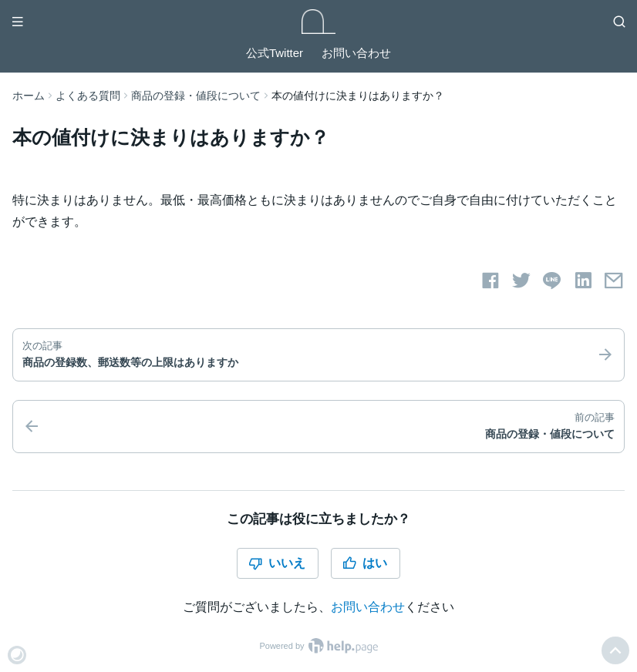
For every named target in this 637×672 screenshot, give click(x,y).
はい (365, 563)
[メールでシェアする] (614, 281)
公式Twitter (275, 53)
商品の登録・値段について (196, 96)
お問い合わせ (356, 53)
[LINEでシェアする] (552, 281)
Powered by (318, 646)
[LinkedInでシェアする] (583, 281)
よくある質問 (88, 96)
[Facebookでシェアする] (490, 281)
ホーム (29, 96)
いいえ (277, 563)
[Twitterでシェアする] (521, 281)
